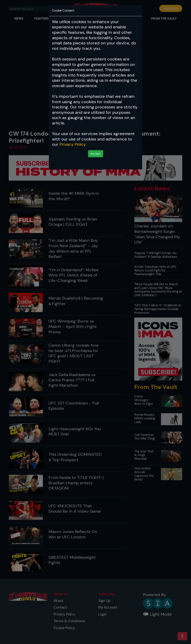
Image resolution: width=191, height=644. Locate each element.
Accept (96, 154)
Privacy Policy (73, 144)
